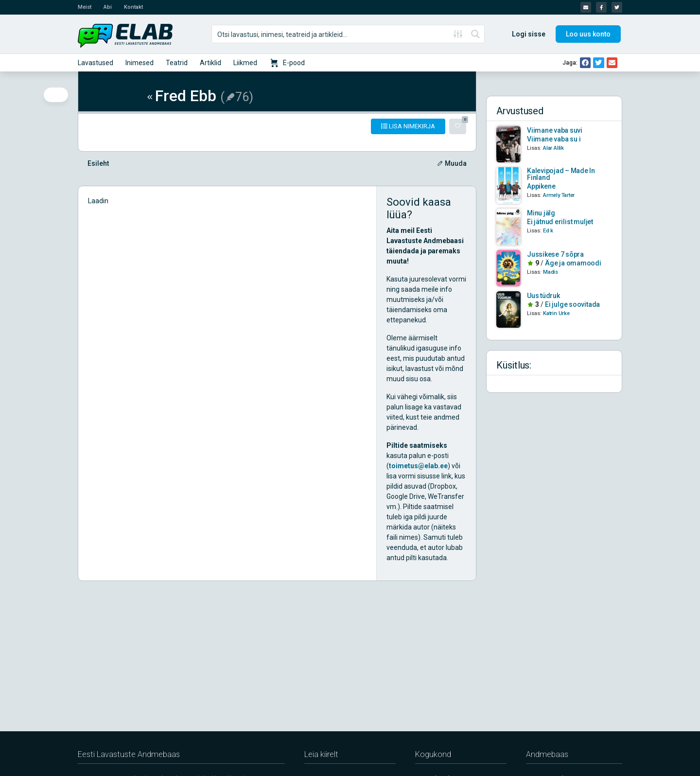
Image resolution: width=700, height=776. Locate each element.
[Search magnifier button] (475, 34)
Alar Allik (553, 148)
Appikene (541, 186)
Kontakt (133, 7)
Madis (551, 272)
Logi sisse (529, 34)
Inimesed (140, 63)
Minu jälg (541, 213)
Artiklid (210, 63)
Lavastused (96, 63)
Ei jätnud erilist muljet (560, 222)
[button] (586, 63)
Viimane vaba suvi (555, 130)
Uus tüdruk (543, 296)
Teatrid (177, 63)
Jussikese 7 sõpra (555, 254)
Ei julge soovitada (572, 304)
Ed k (548, 231)
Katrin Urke (556, 313)
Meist (85, 7)
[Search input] (331, 34)
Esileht (98, 163)
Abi (108, 7)
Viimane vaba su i (554, 139)
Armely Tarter (559, 195)
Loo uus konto (588, 34)
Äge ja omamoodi (573, 263)
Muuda (452, 163)
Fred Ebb (180, 96)
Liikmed (245, 63)
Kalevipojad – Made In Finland (561, 174)
